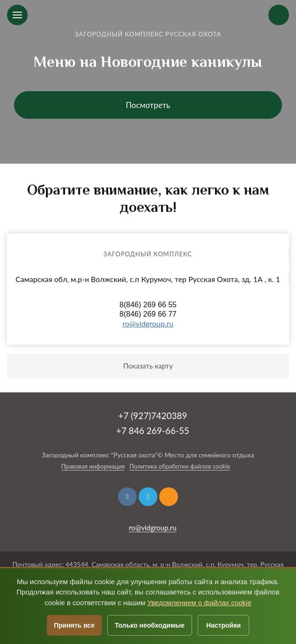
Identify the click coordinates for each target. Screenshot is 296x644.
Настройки (223, 625)
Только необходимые (150, 625)
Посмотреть (148, 105)
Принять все (74, 625)
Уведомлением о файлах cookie (200, 603)
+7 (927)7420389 (152, 416)
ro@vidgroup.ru (148, 323)
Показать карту (148, 366)
